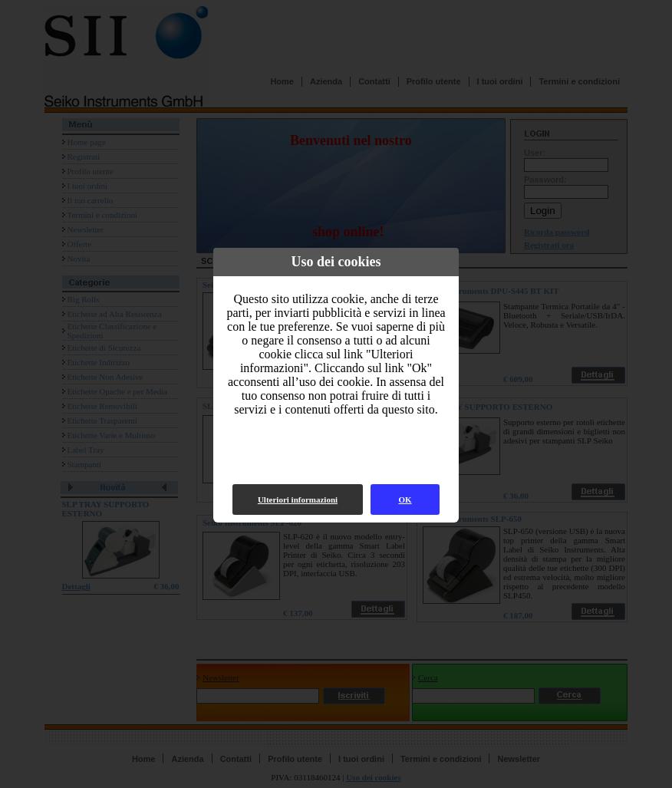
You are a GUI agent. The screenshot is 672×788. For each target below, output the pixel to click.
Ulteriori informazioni (298, 500)
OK (405, 500)
